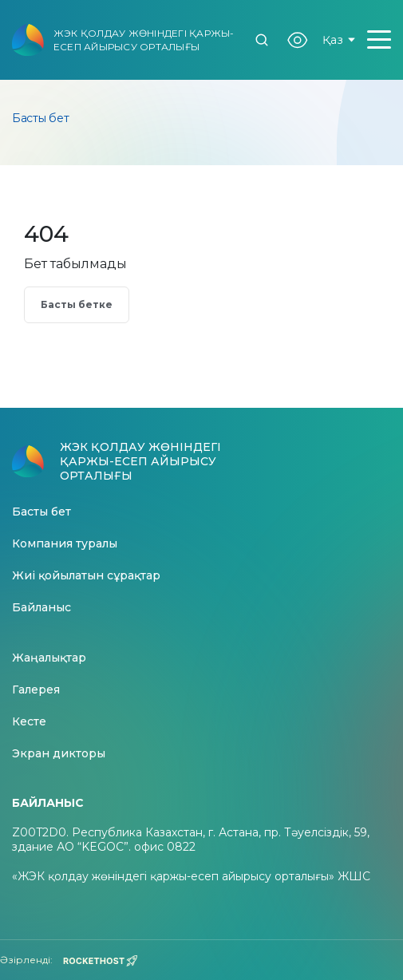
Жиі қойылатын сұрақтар (86, 576)
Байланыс (41, 608)
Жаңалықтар (49, 658)
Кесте (29, 722)
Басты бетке (77, 304)
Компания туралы (65, 544)
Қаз (339, 40)
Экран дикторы (59, 754)
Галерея (36, 690)
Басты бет (41, 512)
